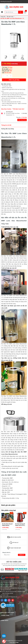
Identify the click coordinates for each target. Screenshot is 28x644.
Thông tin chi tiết (6, 125)
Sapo (17, 642)
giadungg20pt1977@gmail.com (10, 597)
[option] (6, 57)
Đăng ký (22, 555)
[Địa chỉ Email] (14, 555)
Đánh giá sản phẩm (8, 505)
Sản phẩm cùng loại (8, 510)
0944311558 (5, 595)
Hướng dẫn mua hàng (8, 129)
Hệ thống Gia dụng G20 (6, 2)
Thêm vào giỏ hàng (22, 120)
